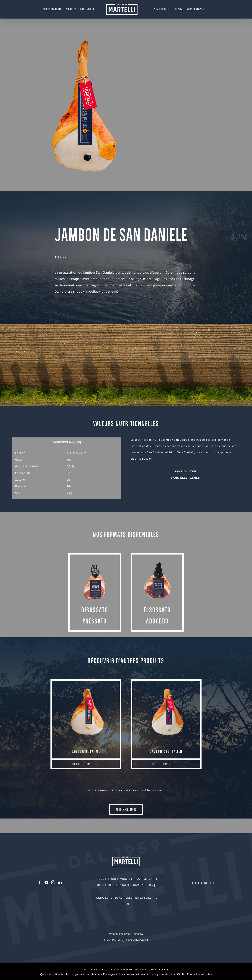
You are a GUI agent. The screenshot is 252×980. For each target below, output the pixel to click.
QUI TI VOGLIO (121, 879)
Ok (179, 974)
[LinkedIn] (60, 882)
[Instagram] (53, 882)
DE (206, 883)
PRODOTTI (102, 879)
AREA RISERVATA (144, 879)
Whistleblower (159, 969)
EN (197, 883)
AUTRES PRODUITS (126, 810)
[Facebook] (40, 882)
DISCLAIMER (106, 885)
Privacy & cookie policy (199, 974)
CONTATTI (123, 885)
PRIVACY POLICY (143, 885)
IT (189, 883)
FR (215, 883)
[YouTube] (46, 882)
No (184, 974)
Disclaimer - (143, 969)
